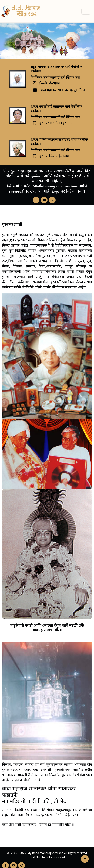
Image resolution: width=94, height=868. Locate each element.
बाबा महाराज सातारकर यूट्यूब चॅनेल (63, 90)
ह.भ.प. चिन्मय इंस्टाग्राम (54, 156)
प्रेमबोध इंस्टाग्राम (50, 83)
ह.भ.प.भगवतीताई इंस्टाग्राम (56, 123)
